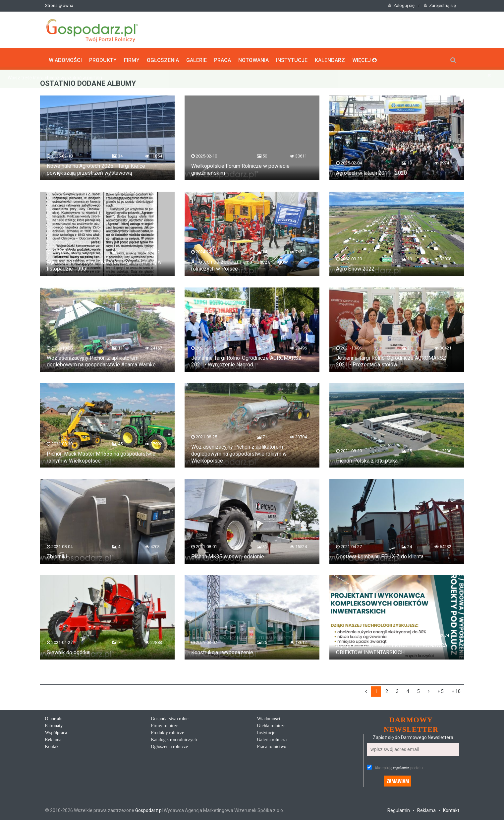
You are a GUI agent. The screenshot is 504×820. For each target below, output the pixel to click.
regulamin (401, 767)
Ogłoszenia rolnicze (170, 745)
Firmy (132, 58)
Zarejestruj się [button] (440, 5)
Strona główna (59, 5)
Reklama (53, 738)
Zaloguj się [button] (401, 5)
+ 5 (441, 690)
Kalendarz (330, 58)
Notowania (253, 58)
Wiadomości (65, 58)
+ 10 (456, 690)
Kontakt (53, 745)
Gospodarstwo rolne (170, 717)
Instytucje (292, 58)
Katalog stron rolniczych (174, 738)
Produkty (103, 58)
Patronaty (54, 724)
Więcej (364, 58)
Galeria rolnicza (272, 738)
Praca (223, 58)
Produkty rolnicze (168, 731)
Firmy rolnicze (165, 724)
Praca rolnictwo (272, 745)
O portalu (54, 717)
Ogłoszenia (163, 58)
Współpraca (56, 731)
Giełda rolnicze (271, 724)
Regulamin (399, 809)
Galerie (196, 58)
